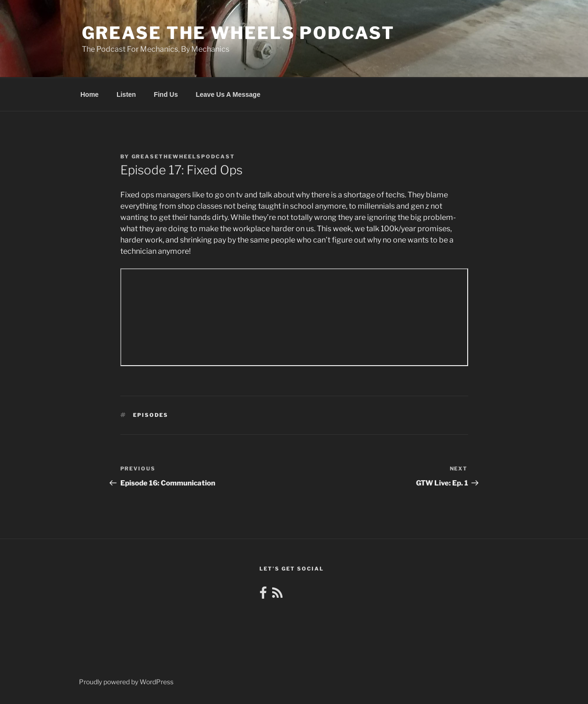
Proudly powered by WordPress (126, 682)
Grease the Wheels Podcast (238, 33)
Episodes (151, 415)
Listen (126, 94)
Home (90, 94)
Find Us (166, 94)
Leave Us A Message (228, 94)
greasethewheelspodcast (184, 156)
